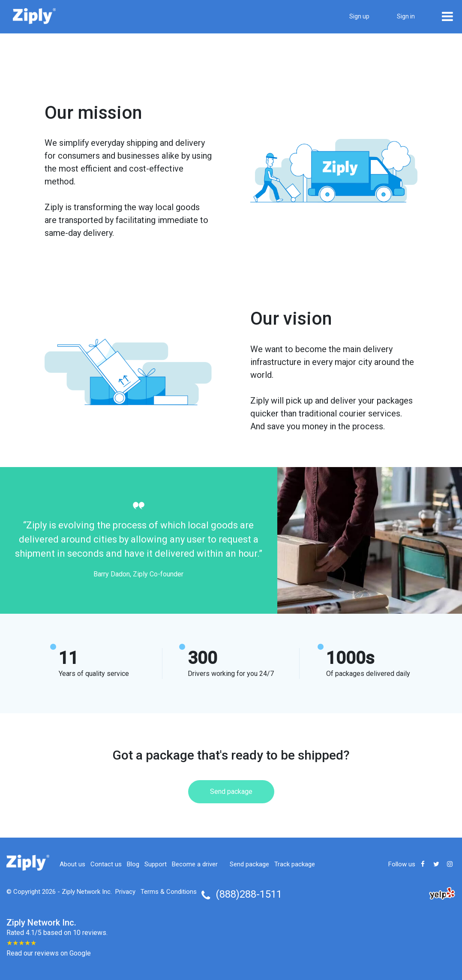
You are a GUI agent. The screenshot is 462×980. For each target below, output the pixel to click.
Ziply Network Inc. (87, 892)
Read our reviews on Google (49, 953)
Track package (295, 864)
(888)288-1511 (249, 894)
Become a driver (195, 864)
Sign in (406, 16)
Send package (231, 792)
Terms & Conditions (169, 892)
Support (156, 864)
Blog (133, 864)
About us (72, 864)
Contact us (106, 864)
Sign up (359, 16)
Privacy (125, 892)
